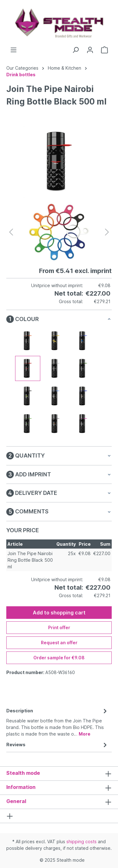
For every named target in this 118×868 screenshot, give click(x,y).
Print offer (59, 627)
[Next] (107, 232)
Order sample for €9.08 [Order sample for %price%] (59, 658)
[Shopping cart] (104, 50)
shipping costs (81, 841)
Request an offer (59, 643)
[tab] (57, 722)
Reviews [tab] (57, 745)
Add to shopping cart (59, 613)
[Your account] (90, 50)
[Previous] (11, 232)
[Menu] (14, 50)
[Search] (76, 50)
